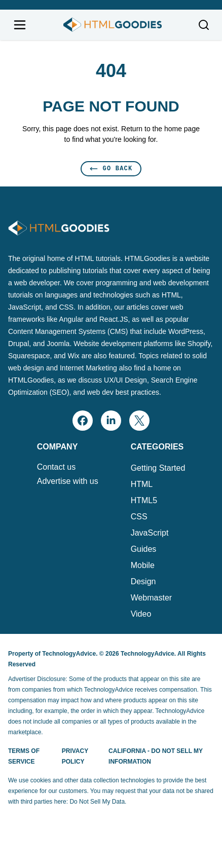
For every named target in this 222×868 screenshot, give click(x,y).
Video (141, 614)
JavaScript (150, 533)
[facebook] (83, 421)
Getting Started (158, 468)
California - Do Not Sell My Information (156, 756)
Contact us (56, 467)
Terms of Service (24, 756)
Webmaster (152, 598)
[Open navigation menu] (20, 25)
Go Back (111, 168)
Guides (144, 549)
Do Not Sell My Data (97, 802)
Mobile (143, 565)
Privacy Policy (75, 756)
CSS (139, 517)
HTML (142, 484)
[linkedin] (111, 421)
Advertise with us (68, 481)
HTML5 (144, 500)
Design (143, 581)
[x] (139, 421)
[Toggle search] (204, 25)
